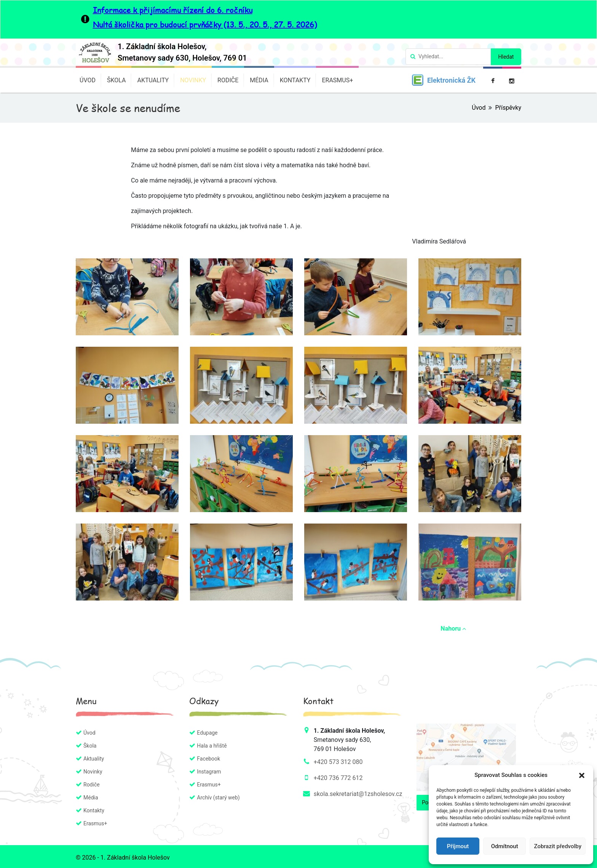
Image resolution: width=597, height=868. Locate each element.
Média (259, 80)
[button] (582, 775)
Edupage (207, 733)
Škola (117, 80)
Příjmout (458, 846)
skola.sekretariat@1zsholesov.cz (358, 794)
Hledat (506, 57)
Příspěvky (508, 108)
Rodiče (228, 80)
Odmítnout (505, 846)
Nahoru (453, 629)
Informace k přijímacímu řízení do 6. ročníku (173, 10)
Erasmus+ (337, 80)
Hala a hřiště (212, 746)
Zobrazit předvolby (558, 846)
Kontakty (295, 80)
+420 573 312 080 (338, 762)
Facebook (208, 759)
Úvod (88, 80)
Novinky (193, 80)
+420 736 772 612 (338, 778)
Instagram (209, 772)
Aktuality (153, 80)
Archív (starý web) (218, 798)
